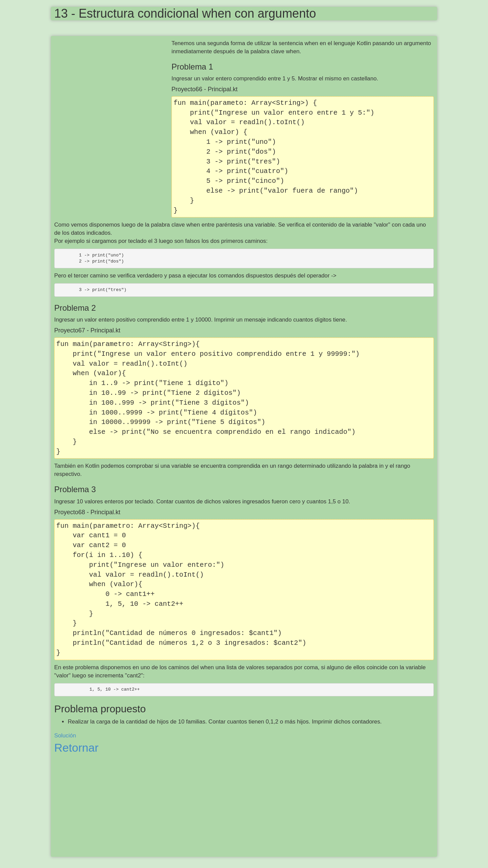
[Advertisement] (113, 89)
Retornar (76, 748)
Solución (65, 736)
